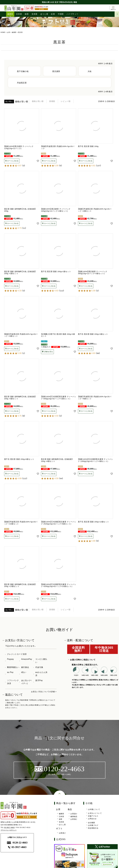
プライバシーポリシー (9, 830)
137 (99, 166)
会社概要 (91, 823)
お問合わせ (92, 819)
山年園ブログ (93, 825)
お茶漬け (74, 819)
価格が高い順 (39, 102)
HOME (3, 32)
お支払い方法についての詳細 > (43, 692)
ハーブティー (73, 14)
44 (61, 478)
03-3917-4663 (9, 828)
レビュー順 (70, 102)
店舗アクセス (93, 816)
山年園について (94, 809)
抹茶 (27, 14)
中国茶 (61, 14)
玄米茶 (35, 14)
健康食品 (74, 817)
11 (24, 228)
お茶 (8, 32)
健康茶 (10, 14)
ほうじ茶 (44, 14)
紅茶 (53, 14)
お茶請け (74, 814)
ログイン (113, 8)
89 (98, 353)
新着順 (55, 102)
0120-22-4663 (17, 843)
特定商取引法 (93, 828)
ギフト (59, 829)
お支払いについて (95, 813)
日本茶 (19, 14)
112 (62, 291)
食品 (70, 809)
